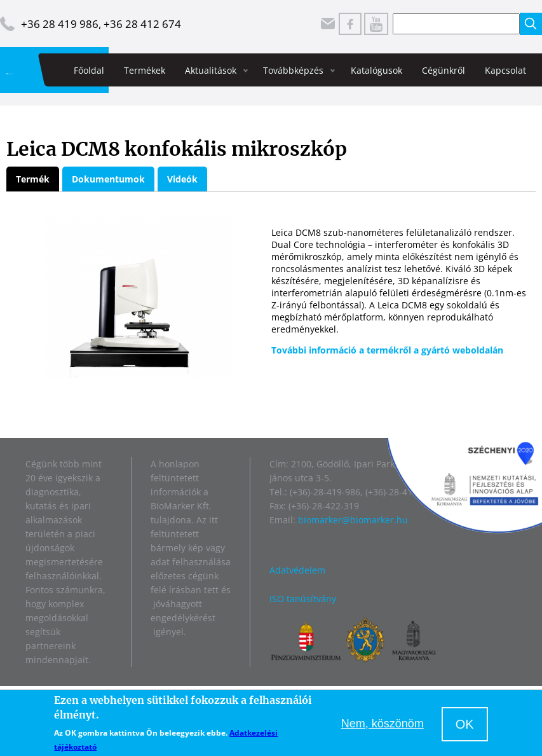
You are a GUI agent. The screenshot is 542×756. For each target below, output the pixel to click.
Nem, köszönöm (383, 724)
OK (465, 724)
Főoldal (89, 70)
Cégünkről (444, 70)
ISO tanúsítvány (303, 599)
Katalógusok (376, 70)
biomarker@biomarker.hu (353, 520)
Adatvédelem (297, 570)
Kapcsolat (505, 70)
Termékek (145, 70)
